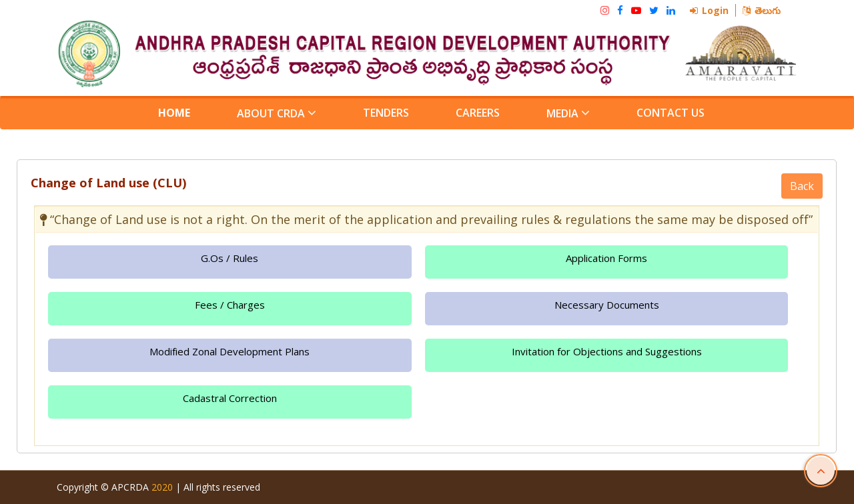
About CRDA (277, 113)
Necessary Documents (607, 305)
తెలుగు (762, 10)
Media (568, 113)
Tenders (386, 113)
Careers (478, 113)
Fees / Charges (230, 305)
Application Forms (606, 258)
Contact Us (671, 113)
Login (709, 10)
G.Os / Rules (230, 258)
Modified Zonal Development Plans (230, 351)
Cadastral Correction (230, 398)
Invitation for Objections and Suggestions (607, 351)
